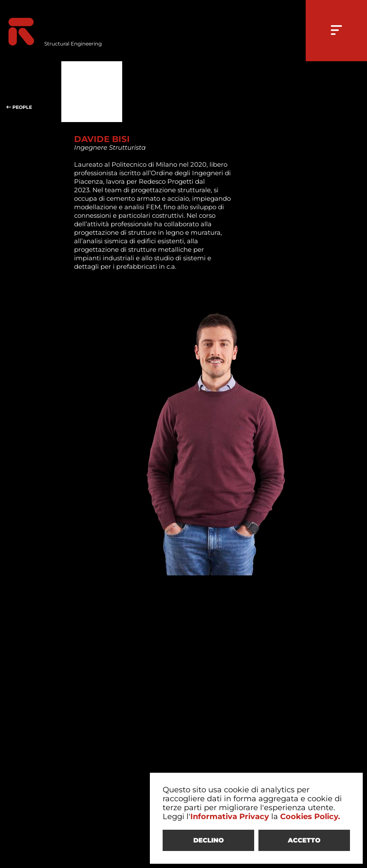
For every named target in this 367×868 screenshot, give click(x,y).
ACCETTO (304, 840)
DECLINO (209, 840)
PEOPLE (31, 92)
